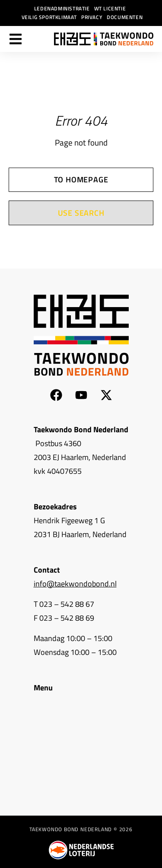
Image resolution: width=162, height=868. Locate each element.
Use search (81, 213)
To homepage (81, 180)
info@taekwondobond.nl (75, 584)
